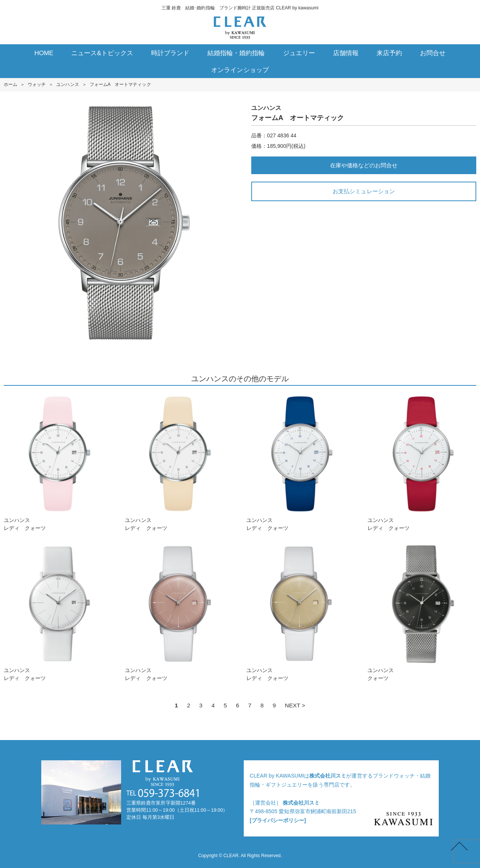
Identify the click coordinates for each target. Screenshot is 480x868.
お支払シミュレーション (364, 191)
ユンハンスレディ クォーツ (58, 462)
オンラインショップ (240, 70)
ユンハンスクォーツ (422, 612)
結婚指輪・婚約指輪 (236, 53)
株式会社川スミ (328, 776)
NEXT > (295, 705)
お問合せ (433, 53)
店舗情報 (346, 53)
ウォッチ (37, 84)
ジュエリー (299, 53)
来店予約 (389, 53)
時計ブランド (170, 53)
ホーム (10, 84)
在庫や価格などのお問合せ (364, 165)
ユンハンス (67, 84)
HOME (44, 53)
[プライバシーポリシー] (278, 820)
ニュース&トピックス (102, 53)
